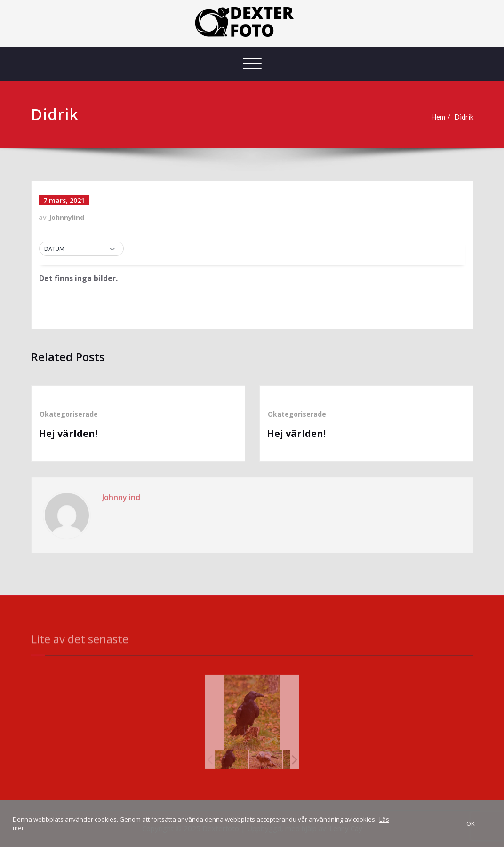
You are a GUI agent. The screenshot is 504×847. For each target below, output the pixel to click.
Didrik (464, 117)
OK (471, 823)
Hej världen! (68, 433)
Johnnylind (67, 217)
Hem (438, 117)
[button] (81, 249)
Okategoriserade (69, 414)
